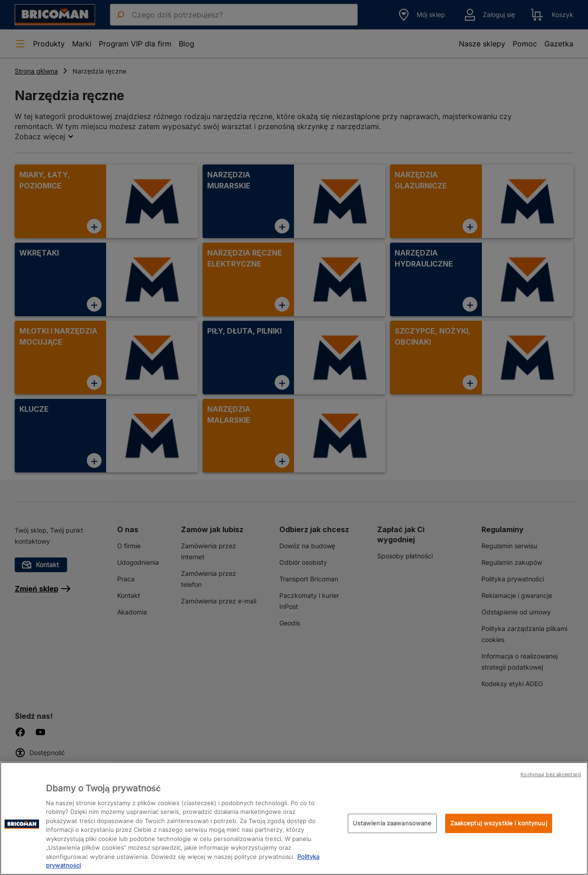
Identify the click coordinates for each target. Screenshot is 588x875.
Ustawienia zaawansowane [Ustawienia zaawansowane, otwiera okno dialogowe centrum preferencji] (392, 823)
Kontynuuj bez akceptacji (551, 774)
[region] (294, 818)
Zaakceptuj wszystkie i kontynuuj (499, 823)
